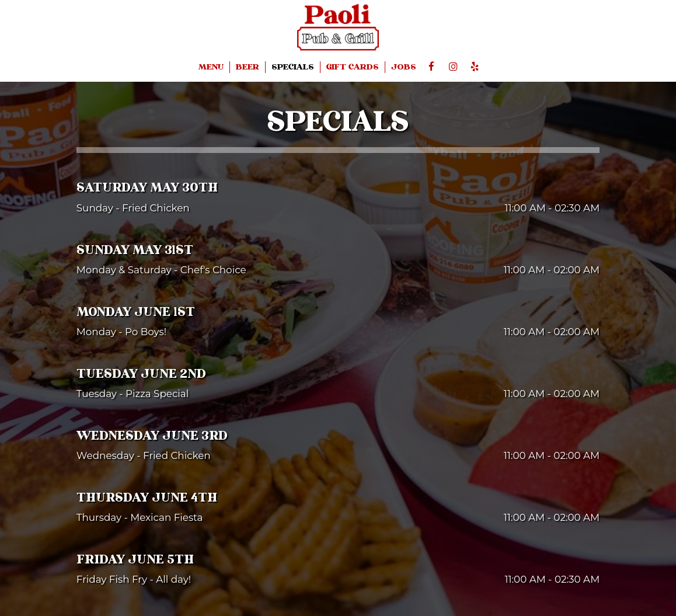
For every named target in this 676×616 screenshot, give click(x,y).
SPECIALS (293, 67)
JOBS (404, 67)
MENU (211, 67)
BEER (248, 67)
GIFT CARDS (353, 67)
